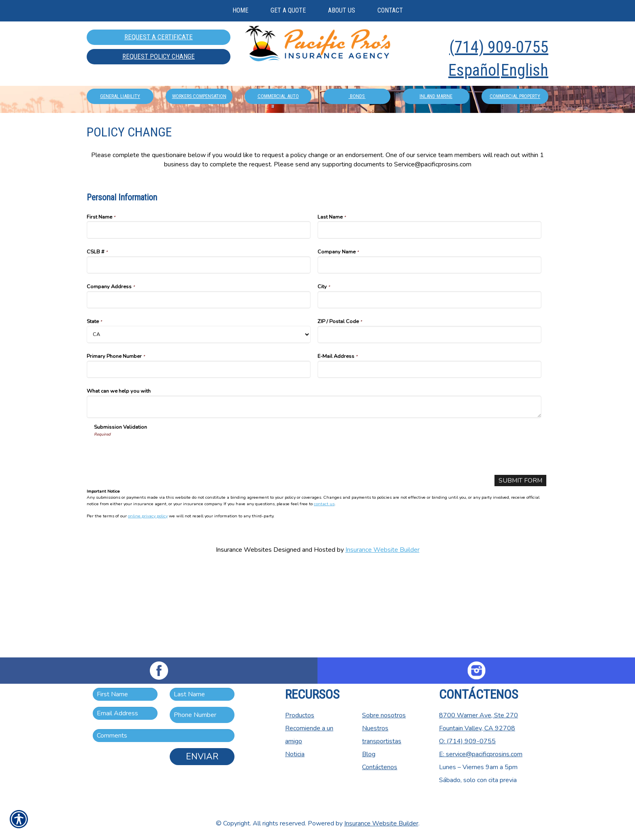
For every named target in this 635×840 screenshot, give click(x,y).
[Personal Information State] (199, 425)
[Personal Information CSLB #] (199, 355)
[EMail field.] (125, 713)
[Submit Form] (520, 571)
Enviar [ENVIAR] (202, 757)
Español (474, 70)
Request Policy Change (159, 56)
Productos (300, 715)
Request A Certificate (159, 37)
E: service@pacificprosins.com (481, 754)
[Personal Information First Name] (199, 320)
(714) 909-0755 (499, 47)
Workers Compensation (199, 164)
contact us (324, 594)
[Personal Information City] (429, 390)
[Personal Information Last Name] (429, 320)
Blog (369, 754)
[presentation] (156, 543)
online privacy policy (148, 607)
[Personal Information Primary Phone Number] (199, 460)
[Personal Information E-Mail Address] (429, 460)
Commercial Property (515, 164)
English (525, 70)
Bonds (357, 164)
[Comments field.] (164, 736)
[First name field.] (125, 694)
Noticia (295, 754)
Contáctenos (380, 767)
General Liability (120, 164)
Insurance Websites (244, 640)
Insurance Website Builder (382, 640)
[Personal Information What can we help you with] (314, 497)
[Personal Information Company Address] (199, 390)
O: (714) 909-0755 (467, 741)
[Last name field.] (202, 694)
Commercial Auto (278, 164)
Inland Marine (436, 164)
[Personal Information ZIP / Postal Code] (429, 425)
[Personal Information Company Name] (429, 355)
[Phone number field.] (202, 715)
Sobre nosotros (384, 715)
